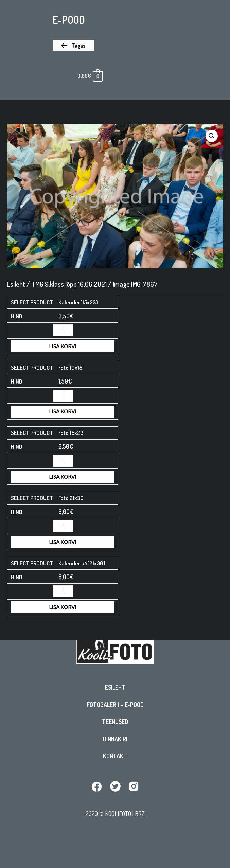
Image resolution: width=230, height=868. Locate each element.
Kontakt (115, 756)
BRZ (140, 813)
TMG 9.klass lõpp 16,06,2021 (69, 284)
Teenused (115, 722)
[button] (74, 46)
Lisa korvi (63, 346)
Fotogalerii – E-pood (115, 705)
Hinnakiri (115, 739)
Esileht (115, 687)
